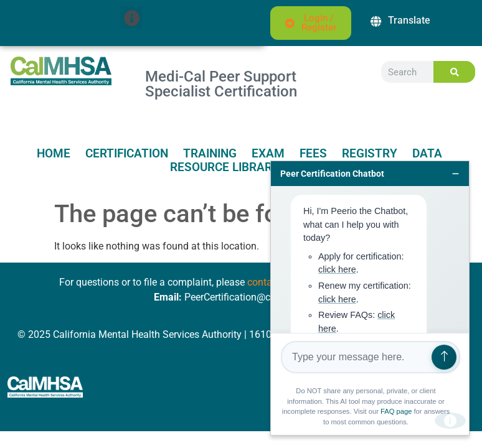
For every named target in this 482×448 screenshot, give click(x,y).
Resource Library (225, 167)
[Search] (454, 72)
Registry (370, 154)
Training (210, 154)
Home (54, 154)
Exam (268, 154)
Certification (127, 154)
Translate (409, 20)
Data (427, 154)
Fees (313, 154)
